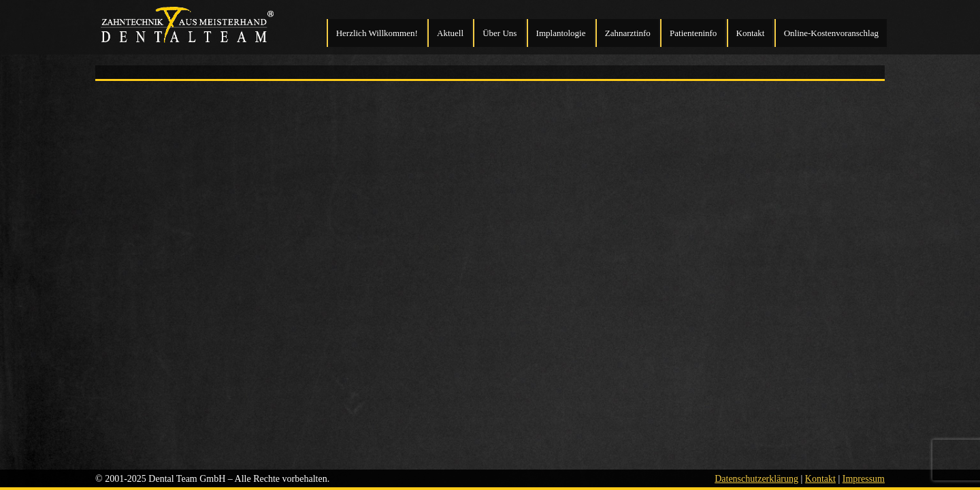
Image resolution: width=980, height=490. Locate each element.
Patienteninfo (693, 33)
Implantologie (561, 33)
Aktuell (450, 33)
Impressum (864, 479)
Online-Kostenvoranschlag (831, 33)
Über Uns (500, 33)
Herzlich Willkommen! (377, 33)
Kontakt (751, 33)
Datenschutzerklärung (756, 479)
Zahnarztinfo (628, 33)
